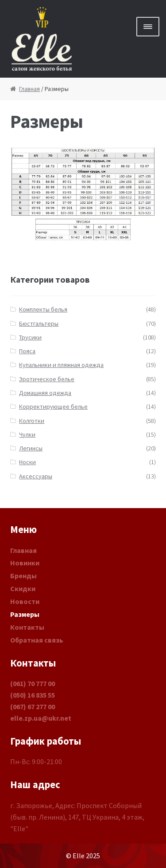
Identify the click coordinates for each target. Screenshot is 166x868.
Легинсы (31, 448)
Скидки (23, 588)
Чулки (27, 434)
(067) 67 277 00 (33, 706)
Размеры (25, 614)
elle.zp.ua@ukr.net (41, 718)
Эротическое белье (47, 379)
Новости (25, 601)
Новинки (25, 563)
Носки (27, 462)
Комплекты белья (43, 309)
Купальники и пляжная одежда (61, 365)
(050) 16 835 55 (33, 695)
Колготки (32, 421)
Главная (29, 89)
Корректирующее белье (53, 406)
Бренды (23, 576)
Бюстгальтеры (39, 324)
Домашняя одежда (45, 393)
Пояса (27, 351)
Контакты (27, 627)
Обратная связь (37, 640)
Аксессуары (36, 476)
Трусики (30, 337)
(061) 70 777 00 (33, 683)
